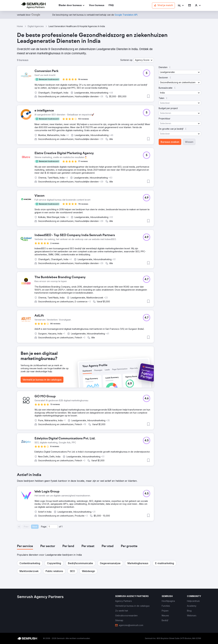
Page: (44, 527)
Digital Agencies (36, 26)
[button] (181, 6)
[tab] (25, 546)
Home (20, 26)
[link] (97, 6)
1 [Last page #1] (62, 527)
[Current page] (53, 527)
